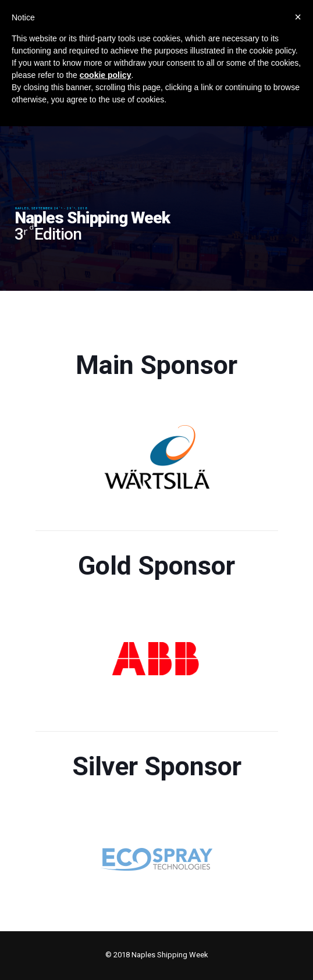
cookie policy (106, 75)
